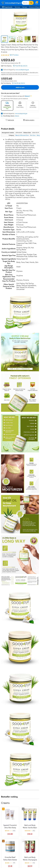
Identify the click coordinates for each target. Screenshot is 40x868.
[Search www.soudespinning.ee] (25, 3)
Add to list (10, 120)
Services (17, 7)
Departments (7, 7)
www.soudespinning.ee (22, 70)
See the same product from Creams (28, 794)
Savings (25, 7)
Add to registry (29, 120)
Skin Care (33, 135)
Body (38, 135)
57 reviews (15, 55)
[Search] (31, 3)
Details (17, 116)
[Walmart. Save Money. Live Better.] (11, 3)
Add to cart (20, 87)
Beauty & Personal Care (22, 135)
